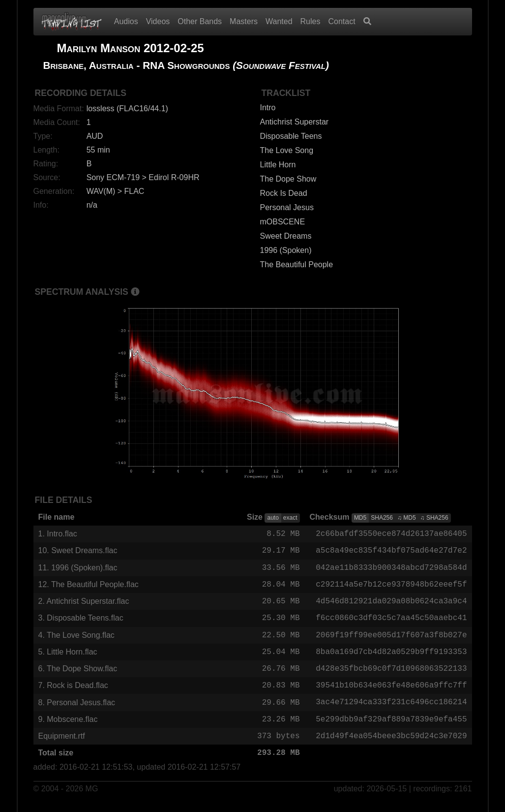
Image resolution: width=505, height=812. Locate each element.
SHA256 (382, 518)
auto (273, 518)
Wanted (279, 21)
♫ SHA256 (434, 518)
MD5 (360, 518)
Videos (158, 21)
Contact (342, 21)
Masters (244, 21)
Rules (311, 21)
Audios (126, 21)
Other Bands (200, 21)
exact (290, 518)
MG (92, 798)
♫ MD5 (407, 518)
